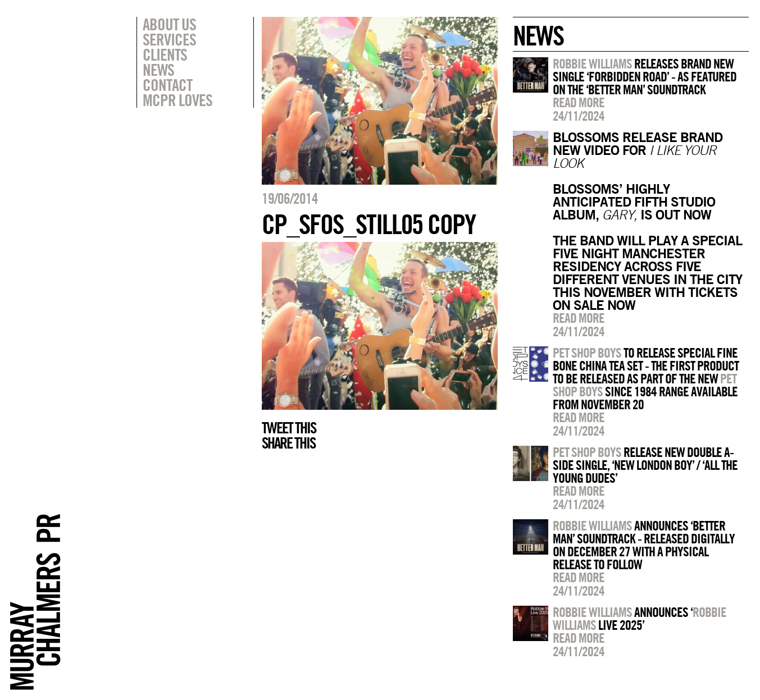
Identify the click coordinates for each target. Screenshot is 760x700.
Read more (579, 102)
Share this (288, 443)
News (158, 70)
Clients (165, 54)
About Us (169, 24)
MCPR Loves (178, 100)
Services (169, 39)
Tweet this (289, 428)
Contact (167, 85)
